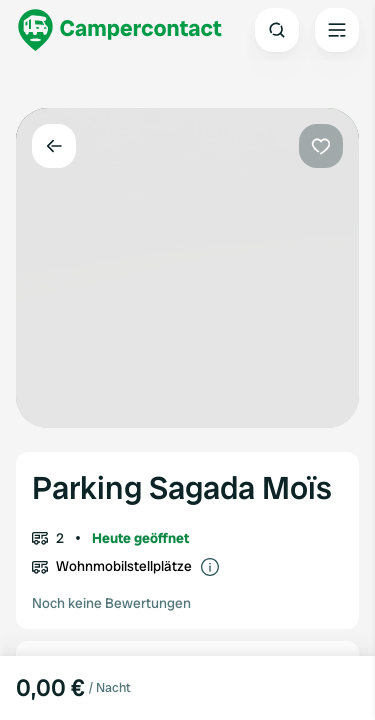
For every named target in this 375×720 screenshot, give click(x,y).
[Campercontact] (120, 30)
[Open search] (277, 30)
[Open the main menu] (337, 30)
